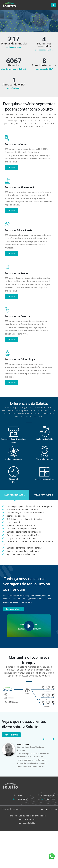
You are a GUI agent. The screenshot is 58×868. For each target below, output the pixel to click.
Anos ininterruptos (44, 65)
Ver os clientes (11, 735)
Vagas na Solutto (27, 823)
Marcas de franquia (14, 44)
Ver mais (12, 167)
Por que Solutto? (27, 819)
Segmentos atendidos (44, 45)
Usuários (14, 65)
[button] (15, 495)
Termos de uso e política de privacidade (27, 816)
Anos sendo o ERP (14, 85)
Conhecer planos (14, 609)
